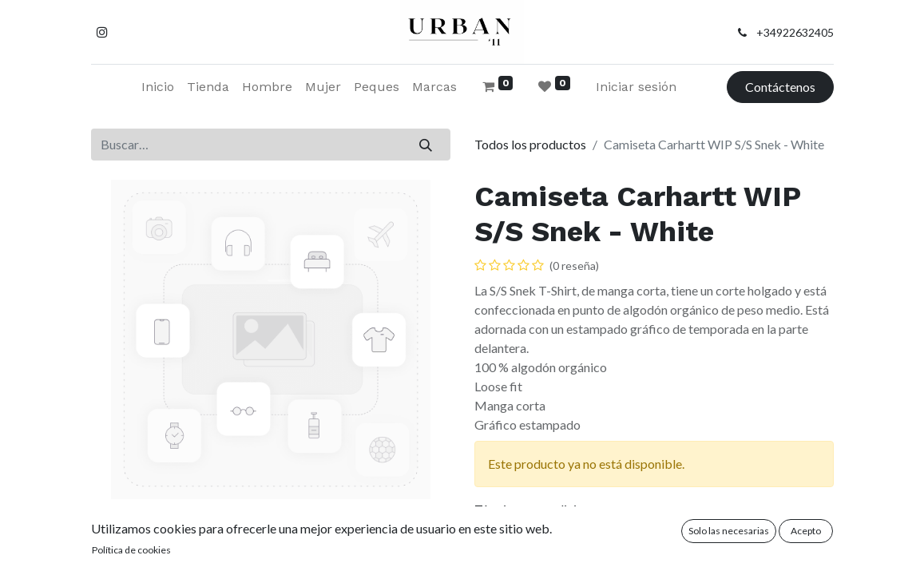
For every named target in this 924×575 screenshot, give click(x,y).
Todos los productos (530, 144)
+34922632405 (795, 32)
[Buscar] (425, 145)
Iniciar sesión (636, 87)
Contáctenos (780, 87)
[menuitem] (158, 87)
